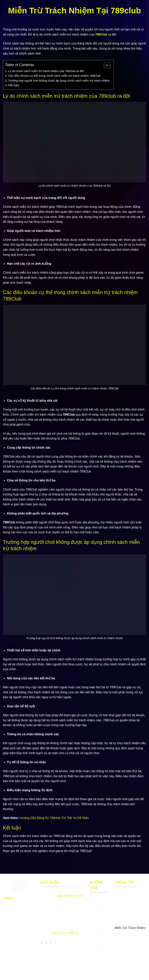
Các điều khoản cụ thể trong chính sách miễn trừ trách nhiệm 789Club (54, 76)
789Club (101, 34)
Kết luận (14, 85)
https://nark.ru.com (70, 896)
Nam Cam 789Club (66, 933)
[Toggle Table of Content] (105, 65)
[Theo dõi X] (47, 942)
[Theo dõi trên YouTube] (57, 942)
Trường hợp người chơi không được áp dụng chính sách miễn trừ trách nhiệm (59, 81)
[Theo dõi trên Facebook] (42, 942)
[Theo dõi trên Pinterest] (52, 942)
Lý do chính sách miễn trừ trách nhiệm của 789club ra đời (46, 71)
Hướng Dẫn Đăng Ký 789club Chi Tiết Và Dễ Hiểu (54, 818)
